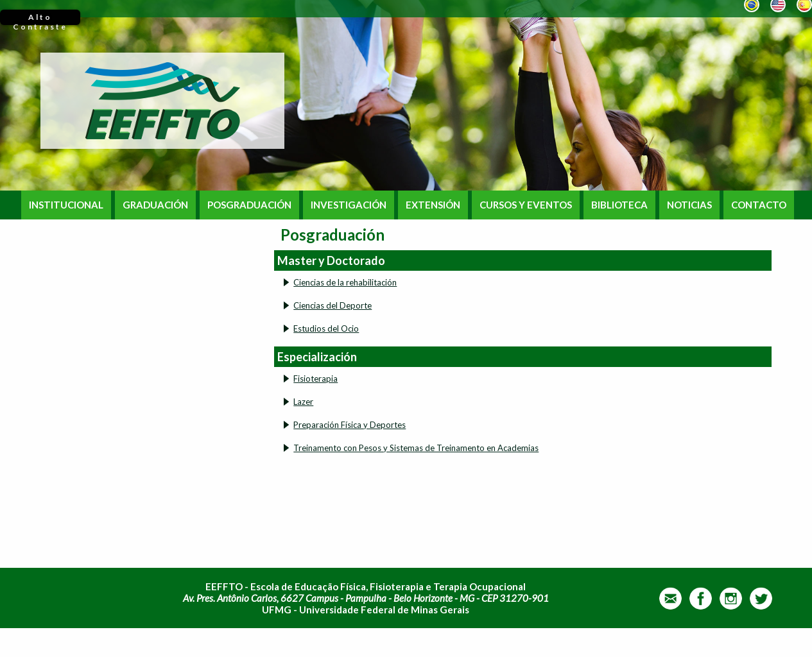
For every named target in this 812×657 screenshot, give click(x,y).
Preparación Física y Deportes (350, 425)
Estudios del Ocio (326, 328)
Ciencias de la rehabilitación (345, 282)
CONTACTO (759, 205)
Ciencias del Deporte (333, 305)
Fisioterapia (315, 379)
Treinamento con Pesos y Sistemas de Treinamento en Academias (416, 448)
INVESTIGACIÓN (349, 205)
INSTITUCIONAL (66, 205)
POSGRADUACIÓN (249, 205)
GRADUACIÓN (155, 205)
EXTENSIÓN (433, 205)
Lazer (303, 402)
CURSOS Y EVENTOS (526, 205)
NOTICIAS (689, 205)
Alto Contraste (40, 19)
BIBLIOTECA (619, 205)
